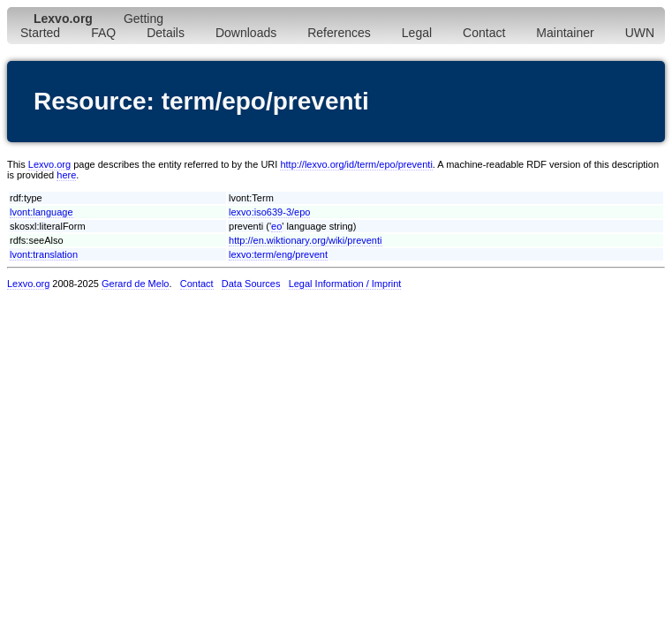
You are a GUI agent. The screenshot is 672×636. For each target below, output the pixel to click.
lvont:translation (44, 254)
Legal (417, 33)
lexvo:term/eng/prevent (278, 254)
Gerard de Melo (135, 284)
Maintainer (565, 33)
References (339, 33)
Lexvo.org (49, 164)
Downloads (246, 33)
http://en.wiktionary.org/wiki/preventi (305, 240)
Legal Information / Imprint (345, 284)
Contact (484, 33)
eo (276, 226)
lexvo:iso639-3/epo (269, 212)
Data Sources (251, 284)
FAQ (103, 33)
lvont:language (42, 212)
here (66, 175)
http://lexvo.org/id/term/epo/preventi (356, 164)
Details (166, 33)
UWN (640, 33)
